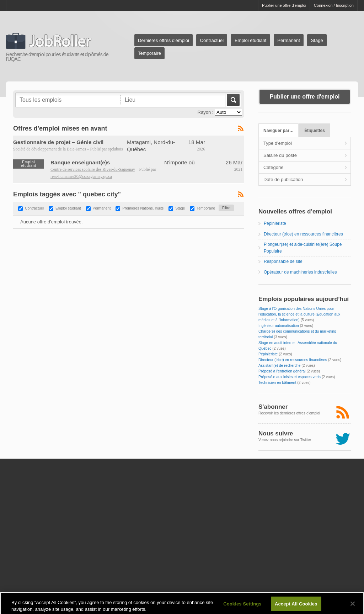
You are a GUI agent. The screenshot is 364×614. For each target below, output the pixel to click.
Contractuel (212, 40)
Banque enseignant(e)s (80, 162)
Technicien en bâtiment (277, 383)
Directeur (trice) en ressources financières (303, 234)
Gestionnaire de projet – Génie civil (58, 142)
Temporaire (149, 53)
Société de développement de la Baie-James (50, 149)
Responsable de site (283, 261)
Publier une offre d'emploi (284, 5)
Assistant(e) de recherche (279, 366)
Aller (233, 100)
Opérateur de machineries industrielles (300, 272)
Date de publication (283, 179)
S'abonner (273, 407)
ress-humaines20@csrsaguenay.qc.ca (81, 177)
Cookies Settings (242, 607)
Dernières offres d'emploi (164, 40)
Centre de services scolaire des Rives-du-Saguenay (93, 170)
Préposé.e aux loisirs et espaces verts (290, 377)
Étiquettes (315, 131)
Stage (317, 40)
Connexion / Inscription (334, 5)
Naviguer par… (279, 131)
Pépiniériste (275, 223)
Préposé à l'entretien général (282, 371)
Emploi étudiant (251, 40)
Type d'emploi (278, 143)
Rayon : (206, 112)
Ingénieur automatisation (279, 326)
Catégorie (273, 167)
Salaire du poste (280, 155)
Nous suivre (276, 433)
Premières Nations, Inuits (143, 208)
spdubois (116, 149)
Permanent (289, 40)
